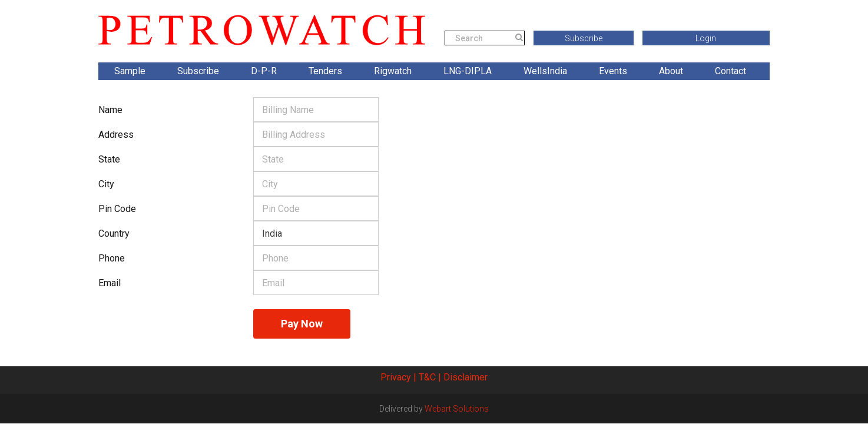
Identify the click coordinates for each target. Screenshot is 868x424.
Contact (730, 71)
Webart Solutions (457, 409)
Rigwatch (393, 71)
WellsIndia (545, 71)
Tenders (325, 71)
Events (613, 71)
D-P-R (264, 71)
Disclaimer (466, 377)
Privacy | (398, 377)
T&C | (430, 377)
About (671, 71)
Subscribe (584, 38)
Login (706, 38)
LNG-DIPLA (468, 71)
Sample (130, 71)
